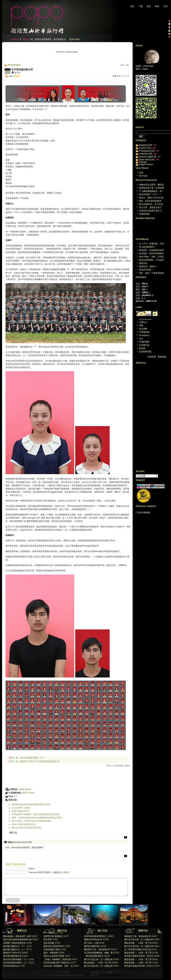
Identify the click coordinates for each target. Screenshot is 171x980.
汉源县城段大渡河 (52, 949)
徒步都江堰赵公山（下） (14, 946)
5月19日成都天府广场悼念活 (57, 963)
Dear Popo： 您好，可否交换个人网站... (151, 257)
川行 (141, 339)
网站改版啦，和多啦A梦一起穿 (17, 936)
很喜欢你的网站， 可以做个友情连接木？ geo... (152, 260)
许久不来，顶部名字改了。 (151, 207)
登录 (141, 173)
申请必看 (152, 357)
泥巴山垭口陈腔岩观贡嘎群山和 (18, 940)
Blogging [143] (146, 145)
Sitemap (143, 162)
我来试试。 (144, 263)
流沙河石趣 (49, 943)
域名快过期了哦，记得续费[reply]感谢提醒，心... (151, 188)
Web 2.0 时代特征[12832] (24, 824)
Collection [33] (146, 154)
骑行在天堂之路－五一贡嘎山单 (98, 959)
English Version (146, 164)
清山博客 (143, 329)
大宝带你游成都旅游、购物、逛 (98, 953)
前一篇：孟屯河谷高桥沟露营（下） (27, 758)
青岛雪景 (48, 940)
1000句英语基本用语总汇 (95, 936)
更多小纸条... (75, 39)
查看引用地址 (29, 793)
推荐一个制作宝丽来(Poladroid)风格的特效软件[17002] (37, 818)
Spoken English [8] (148, 157)
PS (16, 796)
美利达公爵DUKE (92, 946)
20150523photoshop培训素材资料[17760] (31, 804)
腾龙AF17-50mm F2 (12, 953)
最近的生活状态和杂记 (54, 946)
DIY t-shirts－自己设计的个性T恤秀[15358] (31, 821)
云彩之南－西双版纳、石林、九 (58, 966)
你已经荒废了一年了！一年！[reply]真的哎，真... (150, 195)
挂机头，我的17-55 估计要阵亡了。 (151, 198)
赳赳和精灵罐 (145, 319)
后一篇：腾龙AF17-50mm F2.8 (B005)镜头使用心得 (34, 761)
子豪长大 (143, 322)
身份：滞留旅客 (51, 953)
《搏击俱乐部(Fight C (94, 956)
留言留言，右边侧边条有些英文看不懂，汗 (151, 250)
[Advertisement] (45, 80)
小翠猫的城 (144, 332)
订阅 (165, 6)
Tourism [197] (145, 148)
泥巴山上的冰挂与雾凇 (54, 956)
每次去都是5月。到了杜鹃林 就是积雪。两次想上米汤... (151, 204)
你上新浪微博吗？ (147, 247)
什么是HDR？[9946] (21, 808)
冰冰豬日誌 (144, 345)
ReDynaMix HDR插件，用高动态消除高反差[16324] (35, 814)
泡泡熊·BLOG (25, 789)
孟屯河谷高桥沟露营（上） (15, 963)
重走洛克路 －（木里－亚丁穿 (98, 963)
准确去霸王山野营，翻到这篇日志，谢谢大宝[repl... (151, 185)
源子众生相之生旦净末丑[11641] (27, 828)
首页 (132, 6)
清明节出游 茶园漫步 (53, 936)
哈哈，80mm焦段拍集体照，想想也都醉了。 (150, 201)
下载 (141, 6)
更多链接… (163, 357)
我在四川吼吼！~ (147, 270)
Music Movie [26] (147, 160)
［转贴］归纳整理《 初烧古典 (57, 959)
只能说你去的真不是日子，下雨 (151, 211)
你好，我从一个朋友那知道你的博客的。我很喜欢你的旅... (151, 273)
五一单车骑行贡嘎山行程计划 (138, 949)
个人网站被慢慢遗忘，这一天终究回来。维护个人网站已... (151, 191)
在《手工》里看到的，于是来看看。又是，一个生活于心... (151, 244)
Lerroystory (144, 335)
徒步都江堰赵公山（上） (14, 949)
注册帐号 (66, 872)
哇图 (141, 326)
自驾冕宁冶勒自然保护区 (14, 943)
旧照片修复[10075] (20, 811)
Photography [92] (147, 151)
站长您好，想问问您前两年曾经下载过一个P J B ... (151, 254)
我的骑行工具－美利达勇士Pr (97, 949)
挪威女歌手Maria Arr (93, 940)
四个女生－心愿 (91, 943)
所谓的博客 (144, 342)
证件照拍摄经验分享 (12, 956)
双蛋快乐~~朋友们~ (148, 266)
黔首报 (142, 348)
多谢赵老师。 (145, 214)
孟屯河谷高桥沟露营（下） (15, 959)
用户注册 (143, 176)
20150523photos (11, 966)
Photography (14, 65)
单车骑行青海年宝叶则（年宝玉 (139, 956)
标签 (157, 6)
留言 (149, 6)
